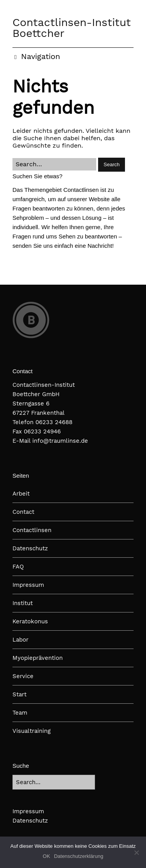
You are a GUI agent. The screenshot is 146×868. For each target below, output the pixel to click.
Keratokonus (30, 621)
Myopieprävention (38, 658)
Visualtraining (32, 731)
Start (19, 694)
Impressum (28, 585)
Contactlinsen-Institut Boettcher (72, 28)
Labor (20, 640)
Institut (23, 603)
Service (23, 676)
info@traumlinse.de (60, 441)
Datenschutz (30, 548)
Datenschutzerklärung (79, 856)
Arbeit (21, 494)
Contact (23, 512)
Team (20, 713)
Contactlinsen (32, 530)
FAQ (18, 567)
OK (47, 856)
